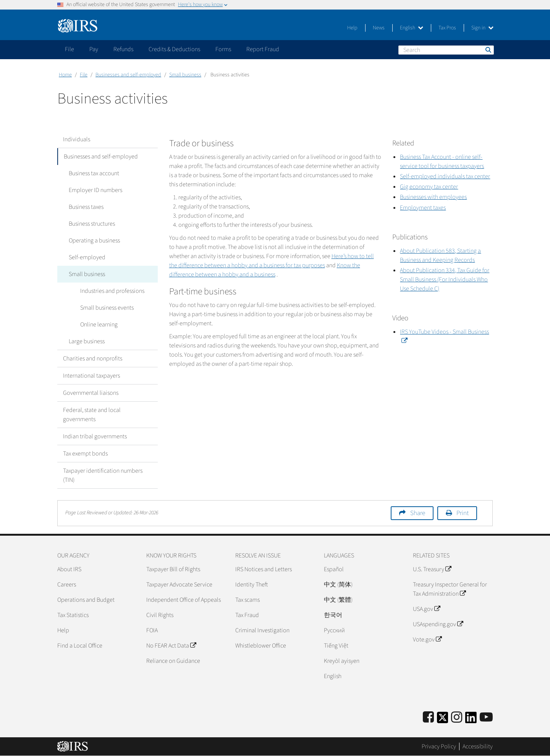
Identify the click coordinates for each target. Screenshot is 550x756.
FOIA (152, 630)
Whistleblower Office (261, 646)
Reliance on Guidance (173, 661)
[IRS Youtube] (486, 718)
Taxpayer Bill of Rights (173, 569)
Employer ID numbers (95, 190)
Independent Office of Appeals (184, 600)
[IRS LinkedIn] (471, 720)
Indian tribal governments (95, 436)
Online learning (99, 325)
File (84, 75)
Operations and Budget (86, 600)
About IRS (69, 569)
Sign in (482, 28)
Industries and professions (112, 291)
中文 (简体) (338, 585)
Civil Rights (160, 615)
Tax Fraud (247, 615)
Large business (87, 341)
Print (463, 513)
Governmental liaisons (91, 393)
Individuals (77, 139)
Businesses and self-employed (128, 75)
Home (65, 75)
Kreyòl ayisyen (342, 661)
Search (488, 50)
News (379, 28)
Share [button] (418, 513)
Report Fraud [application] (263, 49)
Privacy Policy (439, 746)
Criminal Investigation (262, 630)
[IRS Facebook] (428, 718)
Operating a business (94, 241)
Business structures (92, 224)
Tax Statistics (73, 615)
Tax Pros (447, 28)
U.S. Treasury (432, 569)
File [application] (70, 49)
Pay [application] (94, 49)
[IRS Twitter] (443, 720)
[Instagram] (457, 718)
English (412, 28)
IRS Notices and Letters (264, 569)
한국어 (333, 615)
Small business (185, 75)
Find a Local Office (80, 646)
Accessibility (478, 746)
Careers (67, 585)
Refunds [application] (123, 49)
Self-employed (87, 257)
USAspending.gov (438, 624)
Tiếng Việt (336, 646)
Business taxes (86, 207)
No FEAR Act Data (171, 646)
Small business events (107, 308)
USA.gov (426, 609)
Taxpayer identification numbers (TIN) (103, 475)
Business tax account (94, 173)
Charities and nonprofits (93, 359)
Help (352, 28)
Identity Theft (252, 585)
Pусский (334, 630)
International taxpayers (91, 376)
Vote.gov (427, 640)
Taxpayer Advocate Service (179, 585)
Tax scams (247, 600)
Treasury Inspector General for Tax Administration (450, 589)
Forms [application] (223, 49)
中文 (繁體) (338, 600)
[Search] (446, 50)
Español (334, 569)
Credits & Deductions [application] (174, 49)
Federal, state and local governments (92, 415)
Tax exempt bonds (85, 454)
